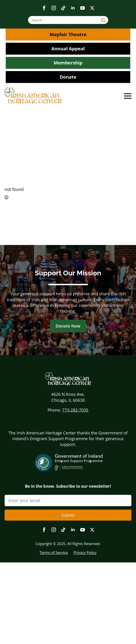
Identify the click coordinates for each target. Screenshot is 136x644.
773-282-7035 (75, 410)
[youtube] (83, 8)
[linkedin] (73, 8)
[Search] (104, 20)
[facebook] (44, 8)
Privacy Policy (85, 553)
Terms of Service (54, 553)
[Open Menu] (128, 96)
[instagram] (54, 8)
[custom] (63, 8)
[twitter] (92, 8)
